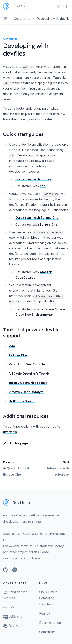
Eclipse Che (49, 224)
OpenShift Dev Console (27, 364)
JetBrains (12, 616)
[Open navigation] (5, 19)
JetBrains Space (22, 401)
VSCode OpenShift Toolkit (29, 374)
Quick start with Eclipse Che (37, 218)
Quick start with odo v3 (33, 179)
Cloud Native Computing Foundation (48, 598)
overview (10, 432)
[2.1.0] (22, 7)
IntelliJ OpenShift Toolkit (28, 383)
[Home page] (9, 7)
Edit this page (15, 443)
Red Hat (12, 626)
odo (43, 186)
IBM (9, 607)
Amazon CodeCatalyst (26, 392)
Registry (45, 613)
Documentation (50, 623)
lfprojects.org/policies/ (24, 558)
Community (47, 632)
